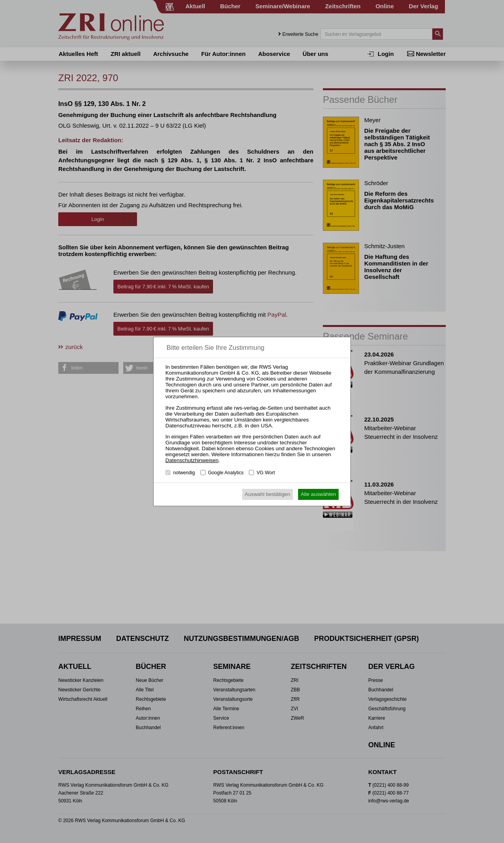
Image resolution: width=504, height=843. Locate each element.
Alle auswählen (319, 494)
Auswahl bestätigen (267, 494)
